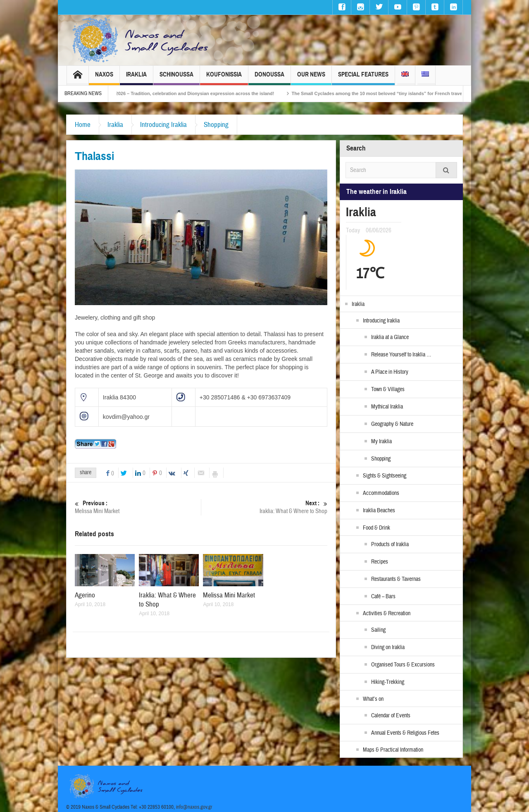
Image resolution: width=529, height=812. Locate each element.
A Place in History (390, 372)
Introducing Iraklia (163, 125)
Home (83, 125)
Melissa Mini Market (138, 507)
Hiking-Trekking (388, 682)
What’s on (373, 699)
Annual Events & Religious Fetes (405, 733)
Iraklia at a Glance (390, 337)
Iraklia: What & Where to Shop (264, 507)
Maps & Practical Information (393, 750)
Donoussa (269, 78)
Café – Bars (383, 597)
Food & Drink (376, 528)
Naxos (104, 78)
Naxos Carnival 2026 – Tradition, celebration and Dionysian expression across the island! (197, 93)
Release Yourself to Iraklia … (401, 355)
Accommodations (381, 493)
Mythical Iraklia (387, 407)
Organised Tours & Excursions (403, 665)
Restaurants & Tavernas (396, 579)
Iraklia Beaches (379, 511)
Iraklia (136, 78)
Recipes (380, 562)
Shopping (216, 125)
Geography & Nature (392, 424)
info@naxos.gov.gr (194, 807)
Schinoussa (176, 78)
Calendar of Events (391, 716)
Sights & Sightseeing (385, 476)
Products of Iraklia (390, 545)
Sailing (378, 630)
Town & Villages (388, 389)
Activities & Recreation (387, 614)
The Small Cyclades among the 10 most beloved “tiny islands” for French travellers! (402, 93)
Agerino (85, 595)
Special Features (363, 78)
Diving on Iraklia (388, 647)
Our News (311, 78)
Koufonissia (224, 78)
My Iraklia (381, 442)
